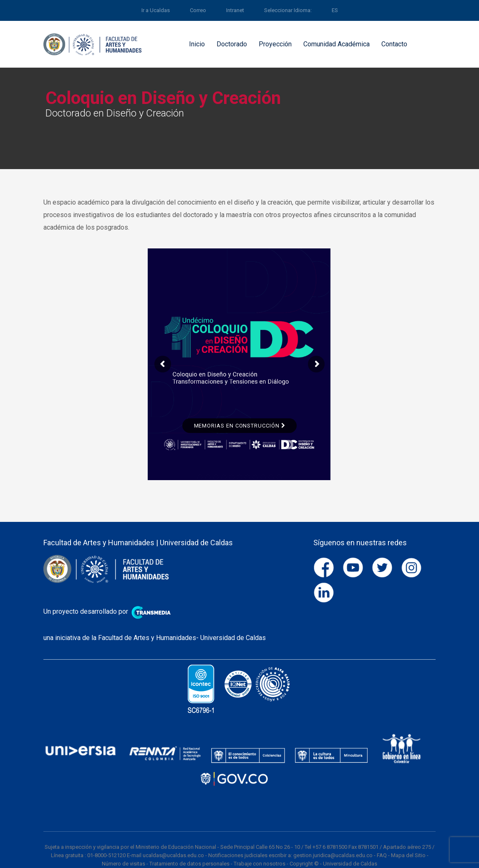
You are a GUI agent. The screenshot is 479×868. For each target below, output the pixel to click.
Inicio (197, 44)
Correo (198, 10)
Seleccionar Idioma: (288, 10)
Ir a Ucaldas (156, 10)
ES (335, 10)
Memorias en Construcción (239, 426)
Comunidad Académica (337, 44)
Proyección (275, 44)
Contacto (394, 44)
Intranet (235, 10)
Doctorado (232, 44)
